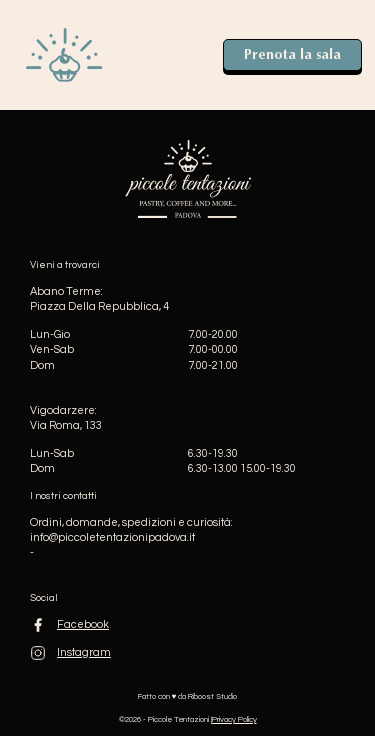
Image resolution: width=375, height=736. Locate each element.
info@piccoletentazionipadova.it (112, 537)
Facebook (83, 624)
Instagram (84, 652)
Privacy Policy (234, 719)
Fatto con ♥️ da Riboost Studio (188, 696)
